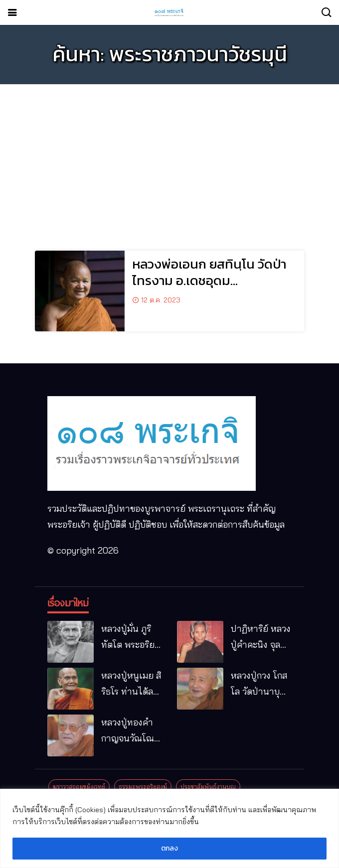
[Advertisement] (169, 161)
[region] (169, 828)
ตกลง (169, 848)
